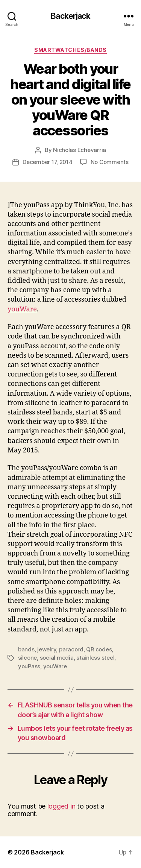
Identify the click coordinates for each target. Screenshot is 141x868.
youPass (29, 666)
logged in (61, 806)
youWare (22, 309)
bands (26, 649)
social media (57, 658)
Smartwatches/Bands (70, 50)
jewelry (47, 649)
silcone (27, 658)
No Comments (110, 162)
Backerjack (70, 16)
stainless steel (95, 658)
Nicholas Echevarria (80, 150)
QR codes (99, 649)
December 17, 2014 (48, 162)
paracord (71, 649)
